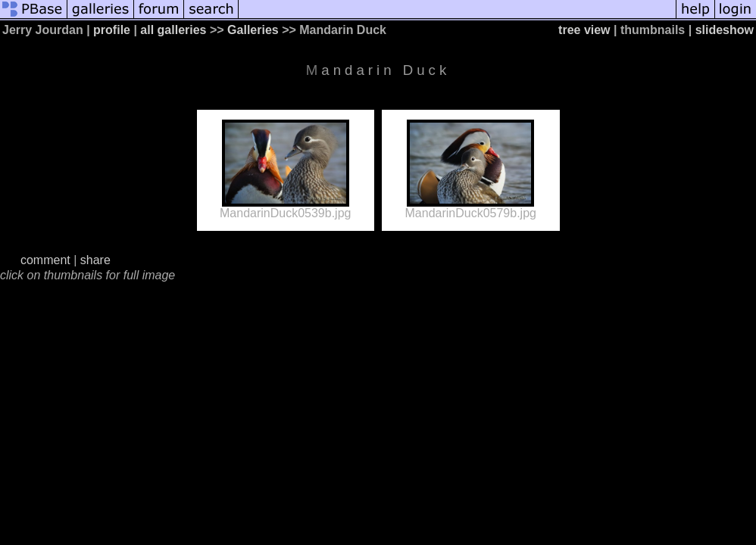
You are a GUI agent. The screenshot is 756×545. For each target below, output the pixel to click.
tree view (584, 30)
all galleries (173, 30)
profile (112, 30)
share (95, 260)
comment (45, 260)
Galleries (253, 30)
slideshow (725, 30)
